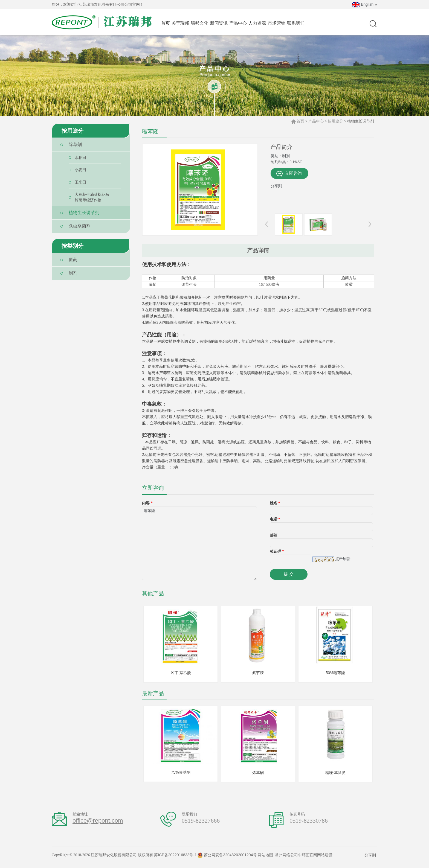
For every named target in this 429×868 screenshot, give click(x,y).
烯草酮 (258, 776)
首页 (300, 121)
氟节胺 (258, 674)
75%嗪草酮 (181, 776)
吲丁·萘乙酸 (181, 674)
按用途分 (335, 121)
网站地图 (265, 859)
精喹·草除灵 (335, 776)
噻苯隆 (199, 543)
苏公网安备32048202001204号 (227, 859)
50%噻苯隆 (335, 674)
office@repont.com (98, 825)
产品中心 (316, 121)
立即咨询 (289, 174)
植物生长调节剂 (361, 121)
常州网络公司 (286, 859)
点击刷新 (343, 559)
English (365, 4)
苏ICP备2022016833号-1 (175, 859)
